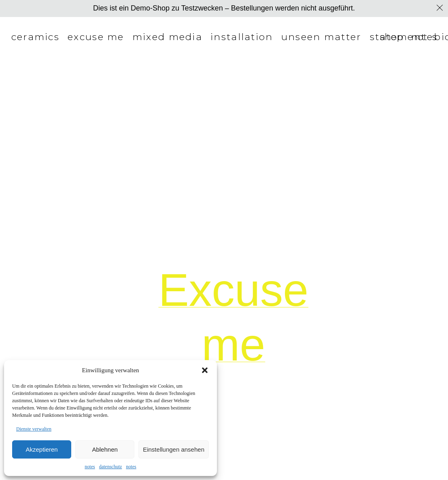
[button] (205, 370)
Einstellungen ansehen (174, 449)
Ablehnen (105, 449)
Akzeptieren (41, 449)
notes (90, 467)
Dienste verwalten (34, 429)
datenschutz (111, 467)
